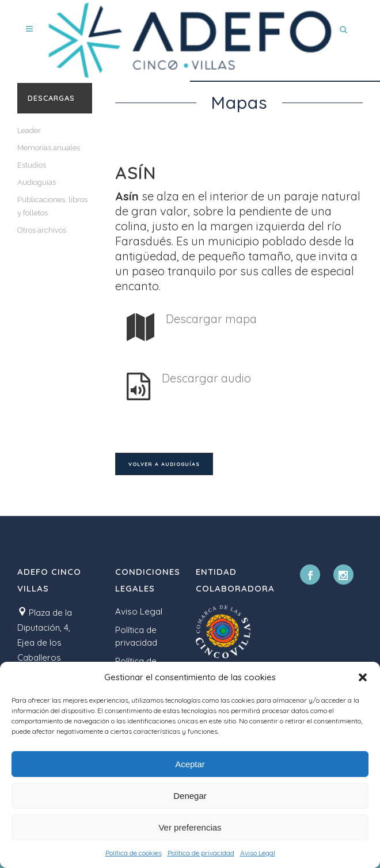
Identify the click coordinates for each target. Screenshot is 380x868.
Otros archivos (42, 230)
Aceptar (190, 764)
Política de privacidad (201, 853)
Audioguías (37, 182)
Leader (29, 130)
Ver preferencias (190, 827)
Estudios (32, 165)
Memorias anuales (49, 148)
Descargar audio (206, 378)
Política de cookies (134, 853)
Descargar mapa (211, 319)
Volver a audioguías (164, 464)
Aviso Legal (258, 853)
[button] (363, 677)
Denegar (190, 796)
